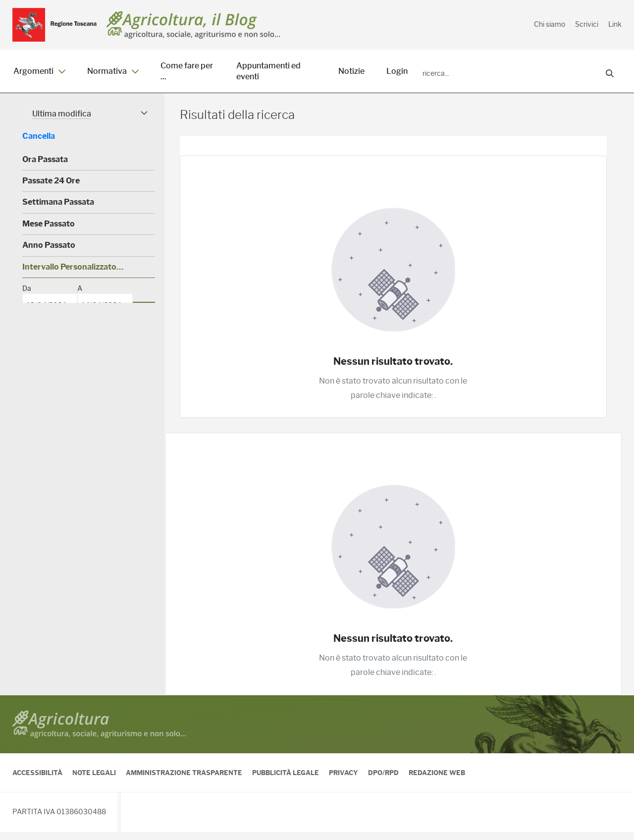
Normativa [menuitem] (113, 71)
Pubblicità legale (286, 781)
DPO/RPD (383, 781)
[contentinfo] (317, 772)
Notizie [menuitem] (351, 71)
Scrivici (587, 24)
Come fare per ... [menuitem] (187, 71)
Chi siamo (550, 24)
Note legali (94, 781)
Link (615, 24)
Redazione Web (437, 781)
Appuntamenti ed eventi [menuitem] (268, 71)
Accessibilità (37, 781)
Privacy (343, 781)
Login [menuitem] (397, 71)
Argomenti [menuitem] (39, 71)
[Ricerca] (508, 74)
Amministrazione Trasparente (184, 781)
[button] (89, 122)
